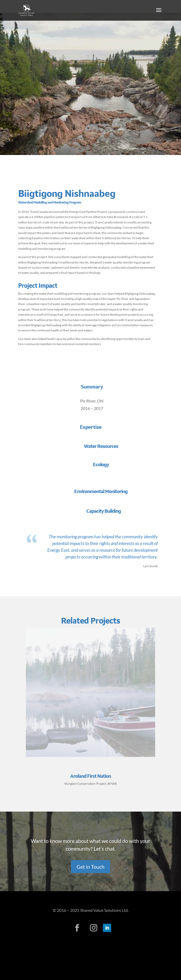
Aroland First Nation (90, 776)
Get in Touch (90, 867)
